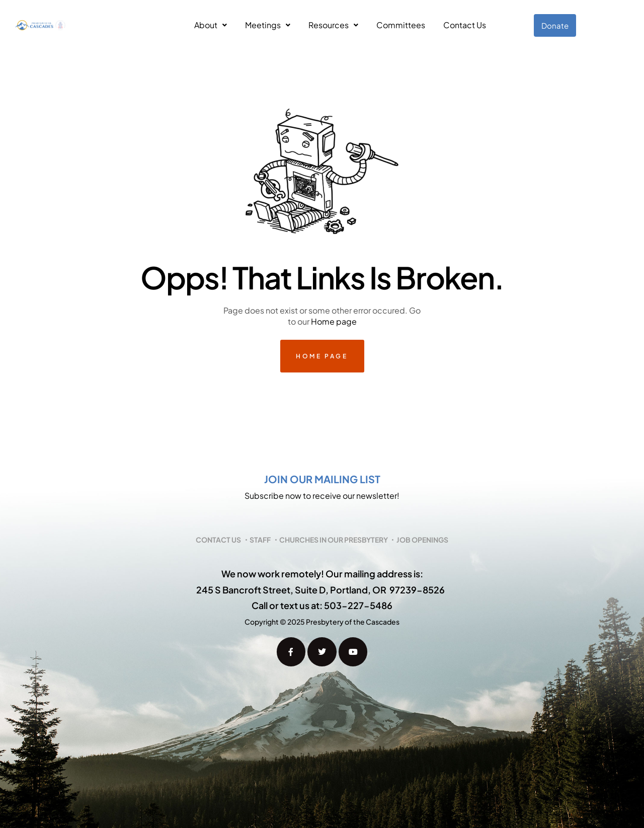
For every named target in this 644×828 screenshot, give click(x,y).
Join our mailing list (322, 479)
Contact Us (465, 25)
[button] (211, 25)
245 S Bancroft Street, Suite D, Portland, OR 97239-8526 (320, 590)
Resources (333, 25)
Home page (334, 321)
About (211, 25)
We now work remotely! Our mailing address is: (322, 574)
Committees (401, 25)
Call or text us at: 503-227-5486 (322, 605)
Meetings (268, 25)
